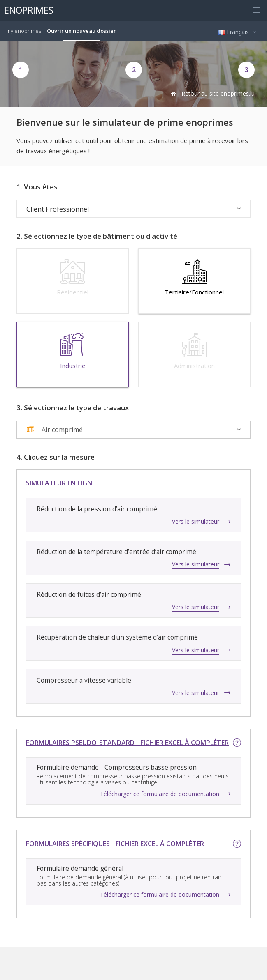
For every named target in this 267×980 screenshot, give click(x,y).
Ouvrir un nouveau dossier (81, 31)
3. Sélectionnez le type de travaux (73, 408)
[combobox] (133, 430)
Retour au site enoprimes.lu (212, 94)
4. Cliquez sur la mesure (56, 457)
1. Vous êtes (37, 187)
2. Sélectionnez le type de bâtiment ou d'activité (97, 236)
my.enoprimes (24, 31)
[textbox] (55, 430)
